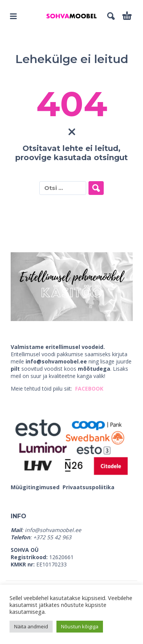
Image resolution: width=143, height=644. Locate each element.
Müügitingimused (36, 487)
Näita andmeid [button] (31, 626)
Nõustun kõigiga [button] (80, 626)
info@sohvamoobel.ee (56, 361)
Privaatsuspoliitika (88, 487)
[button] (13, 16)
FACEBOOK (89, 389)
